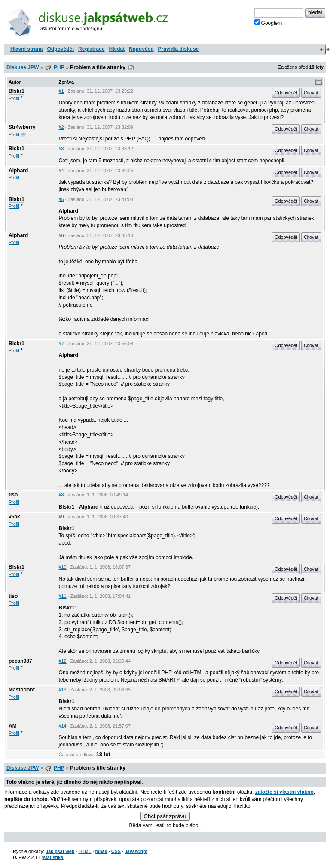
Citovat (311, 93)
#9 (61, 517)
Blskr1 (17, 91)
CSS (116, 851)
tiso (13, 495)
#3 (61, 149)
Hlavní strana (26, 49)
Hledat (117, 49)
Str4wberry (22, 127)
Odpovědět (60, 49)
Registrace (91, 49)
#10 (63, 567)
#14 (63, 726)
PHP (59, 67)
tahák (101, 851)
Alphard (18, 171)
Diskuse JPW (23, 67)
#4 (61, 171)
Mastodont (22, 690)
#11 (63, 596)
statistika (53, 857)
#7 (61, 344)
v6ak (14, 517)
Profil (14, 98)
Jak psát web (60, 851)
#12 (63, 661)
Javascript (136, 851)
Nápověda (141, 49)
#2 (61, 127)
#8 (61, 495)
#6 (61, 235)
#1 (61, 91)
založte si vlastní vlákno (284, 792)
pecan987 (20, 661)
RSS (131, 68)
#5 (61, 199)
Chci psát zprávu (165, 816)
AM (13, 726)
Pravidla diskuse (179, 49)
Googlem (268, 23)
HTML (85, 851)
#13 (63, 690)
